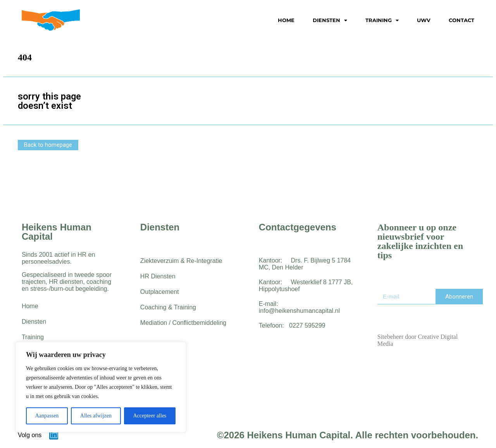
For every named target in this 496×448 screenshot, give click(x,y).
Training (382, 21)
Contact (462, 20)
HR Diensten (158, 276)
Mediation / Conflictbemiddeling (183, 323)
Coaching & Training (168, 307)
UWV (424, 20)
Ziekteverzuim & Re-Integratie (181, 261)
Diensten (330, 21)
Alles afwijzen (96, 416)
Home (286, 20)
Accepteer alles (150, 416)
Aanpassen (47, 416)
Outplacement (160, 292)
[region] (101, 387)
